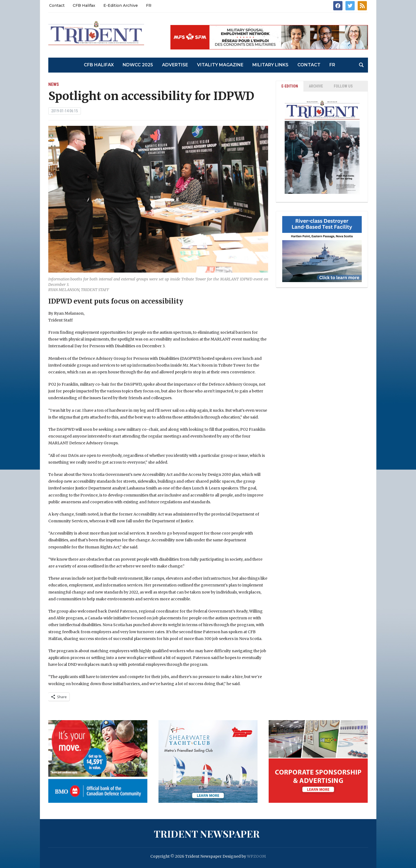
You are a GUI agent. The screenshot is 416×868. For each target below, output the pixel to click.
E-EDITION (290, 86)
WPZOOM (256, 856)
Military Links (270, 65)
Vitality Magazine (220, 65)
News (54, 84)
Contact (57, 5)
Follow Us (343, 86)
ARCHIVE (316, 86)
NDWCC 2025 (138, 65)
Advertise (175, 65)
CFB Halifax (84, 5)
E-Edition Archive (121, 5)
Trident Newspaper (207, 833)
